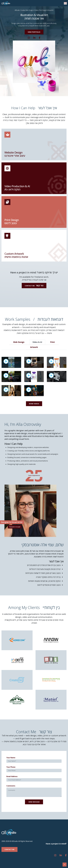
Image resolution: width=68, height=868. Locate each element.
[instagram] (29, 38)
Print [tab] (53, 342)
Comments (11, 786)
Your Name (11, 758)
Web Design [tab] (19, 342)
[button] (34, 32)
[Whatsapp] (40, 38)
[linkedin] (34, 38)
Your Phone (11, 767)
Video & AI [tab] (37, 342)
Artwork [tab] (34, 347)
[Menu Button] (65, 3)
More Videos (34, 404)
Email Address (12, 776)
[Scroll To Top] (65, 865)
